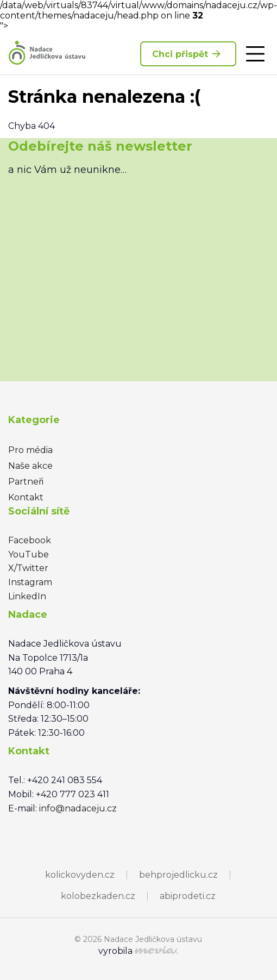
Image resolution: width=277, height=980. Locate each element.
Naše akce (30, 466)
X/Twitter (28, 568)
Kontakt (26, 497)
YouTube (29, 554)
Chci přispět (188, 54)
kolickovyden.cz (80, 875)
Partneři (26, 482)
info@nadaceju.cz (78, 808)
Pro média (30, 450)
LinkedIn (27, 596)
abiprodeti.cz (188, 896)
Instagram (30, 582)
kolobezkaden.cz (98, 896)
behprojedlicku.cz (178, 875)
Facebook (30, 540)
